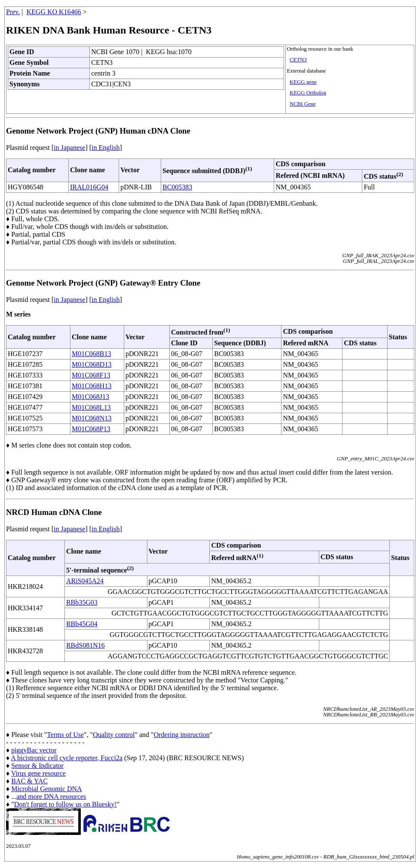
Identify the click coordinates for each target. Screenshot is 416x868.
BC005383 (177, 187)
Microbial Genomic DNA (46, 789)
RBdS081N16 (86, 645)
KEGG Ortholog (308, 93)
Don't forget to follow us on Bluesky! (66, 804)
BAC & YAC (29, 781)
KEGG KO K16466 (54, 12)
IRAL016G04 (89, 187)
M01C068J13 (90, 397)
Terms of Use (65, 735)
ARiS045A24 (85, 581)
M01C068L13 (91, 407)
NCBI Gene (303, 104)
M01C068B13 (92, 354)
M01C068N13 (92, 418)
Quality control (114, 735)
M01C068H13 (92, 386)
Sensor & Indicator (37, 766)
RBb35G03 (82, 602)
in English (106, 148)
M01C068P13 (91, 429)
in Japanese (69, 148)
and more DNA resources (51, 796)
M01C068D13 (92, 364)
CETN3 (298, 60)
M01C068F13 (91, 375)
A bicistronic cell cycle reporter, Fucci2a (67, 758)
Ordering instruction (182, 735)
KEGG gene (303, 82)
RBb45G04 (82, 624)
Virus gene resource (38, 773)
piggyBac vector (34, 750)
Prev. (13, 12)
